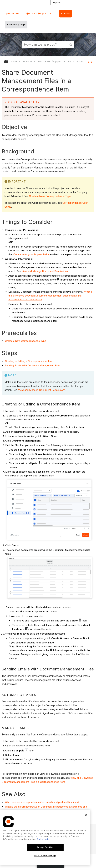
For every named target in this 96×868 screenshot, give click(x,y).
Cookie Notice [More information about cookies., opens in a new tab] (43, 839)
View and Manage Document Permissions (45, 271)
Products (28, 61)
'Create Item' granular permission (31, 254)
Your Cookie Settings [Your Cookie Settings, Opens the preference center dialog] (45, 856)
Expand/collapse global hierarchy (8, 62)
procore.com (13, 13)
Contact (66, 14)
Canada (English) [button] (38, 13)
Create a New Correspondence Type (50, 196)
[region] (45, 838)
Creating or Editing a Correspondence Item (29, 361)
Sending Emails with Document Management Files (33, 365)
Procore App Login (16, 25)
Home (14, 61)
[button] (71, 44)
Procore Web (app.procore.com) (55, 61)
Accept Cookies (45, 847)
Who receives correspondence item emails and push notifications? (42, 802)
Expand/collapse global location (90, 61)
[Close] (86, 815)
